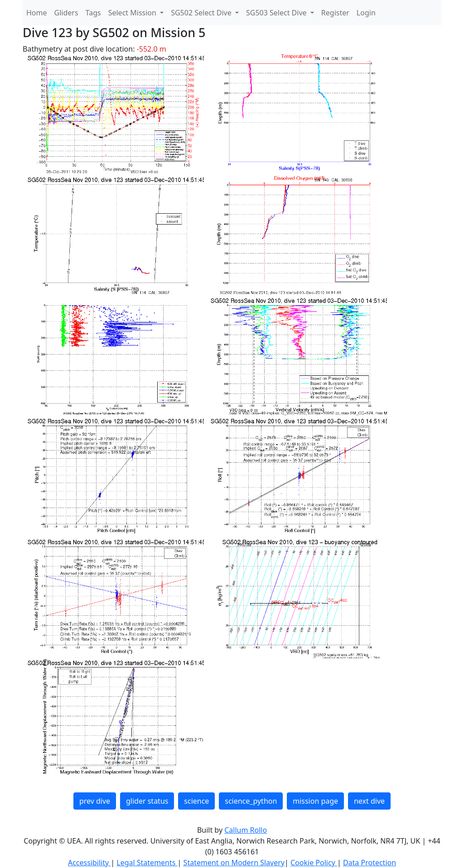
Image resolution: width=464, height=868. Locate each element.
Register (335, 13)
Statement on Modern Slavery (234, 863)
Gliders (66, 13)
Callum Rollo (246, 830)
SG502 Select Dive (202, 13)
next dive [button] (369, 801)
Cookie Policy (314, 863)
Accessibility (89, 863)
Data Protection (370, 863)
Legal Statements (147, 863)
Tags (93, 13)
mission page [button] (315, 801)
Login (366, 13)
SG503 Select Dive (277, 13)
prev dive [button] (95, 801)
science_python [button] (251, 801)
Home (37, 13)
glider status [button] (147, 801)
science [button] (196, 801)
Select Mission (133, 13)
